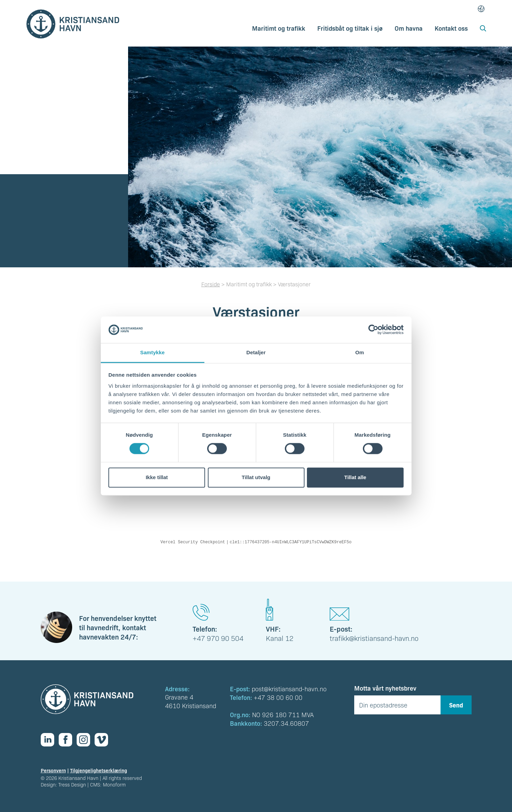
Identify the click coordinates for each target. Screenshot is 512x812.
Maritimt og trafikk (279, 28)
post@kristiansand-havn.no (289, 689)
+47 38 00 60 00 (278, 697)
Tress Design (72, 784)
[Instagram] (86, 740)
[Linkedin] (50, 740)
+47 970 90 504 (218, 638)
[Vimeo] (104, 740)
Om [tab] (360, 352)
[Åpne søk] (483, 31)
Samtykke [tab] (152, 352)
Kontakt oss (451, 28)
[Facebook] (68, 740)
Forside (211, 284)
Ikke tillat (157, 477)
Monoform (114, 784)
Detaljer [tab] (256, 352)
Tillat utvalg (256, 477)
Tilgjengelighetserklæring (99, 770)
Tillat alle (355, 477)
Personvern (53, 770)
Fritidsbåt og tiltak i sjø (350, 28)
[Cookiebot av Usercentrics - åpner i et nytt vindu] (373, 330)
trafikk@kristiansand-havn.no (374, 638)
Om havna (409, 28)
